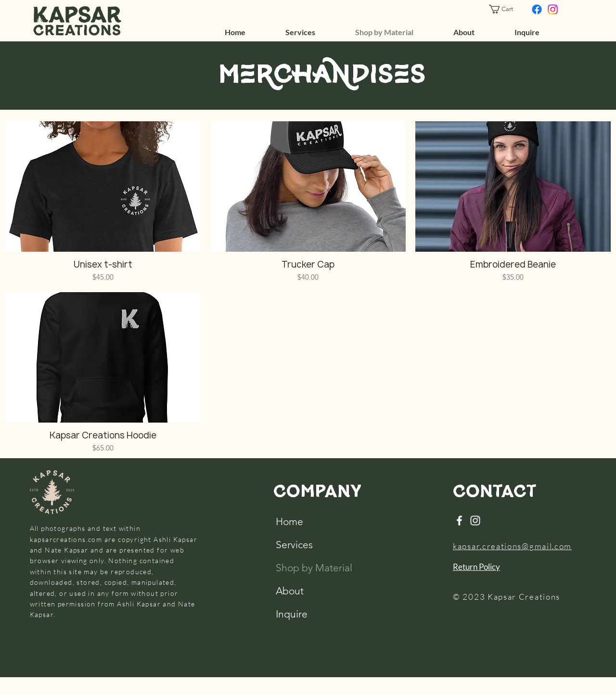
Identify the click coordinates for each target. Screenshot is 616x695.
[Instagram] (553, 9)
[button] (505, 9)
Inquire (292, 614)
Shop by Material (297, 568)
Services (294, 545)
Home (289, 521)
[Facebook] (537, 9)
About (290, 591)
